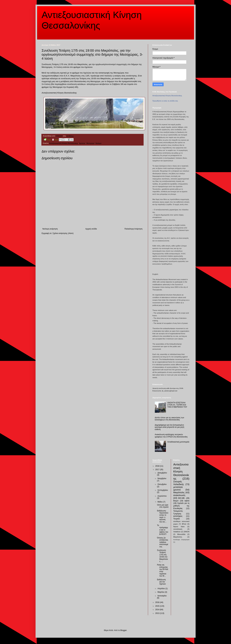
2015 (158, 606)
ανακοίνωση (179, 495)
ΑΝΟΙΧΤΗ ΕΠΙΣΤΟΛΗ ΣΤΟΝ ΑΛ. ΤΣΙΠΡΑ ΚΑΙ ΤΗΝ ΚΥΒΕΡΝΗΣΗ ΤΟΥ (177, 405)
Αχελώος (82, 143)
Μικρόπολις (179, 492)
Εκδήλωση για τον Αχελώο (161, 582)
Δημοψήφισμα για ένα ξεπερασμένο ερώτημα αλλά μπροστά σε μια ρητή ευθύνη (170, 427)
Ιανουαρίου (162, 596)
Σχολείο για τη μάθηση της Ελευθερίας (181, 506)
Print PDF (51, 139)
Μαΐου (160, 502)
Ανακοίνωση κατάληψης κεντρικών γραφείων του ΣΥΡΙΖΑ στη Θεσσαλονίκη (171, 436)
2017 (158, 470)
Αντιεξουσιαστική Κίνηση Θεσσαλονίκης (64, 143)
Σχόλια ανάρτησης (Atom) (63, 233)
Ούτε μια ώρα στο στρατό (163, 506)
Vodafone (177, 532)
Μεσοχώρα (90, 143)
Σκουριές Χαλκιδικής (179, 483)
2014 (158, 610)
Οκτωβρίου (162, 484)
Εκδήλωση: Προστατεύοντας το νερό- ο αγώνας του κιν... (163, 516)
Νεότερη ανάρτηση (50, 229)
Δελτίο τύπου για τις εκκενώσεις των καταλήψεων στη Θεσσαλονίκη (170, 419)
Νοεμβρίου (162, 478)
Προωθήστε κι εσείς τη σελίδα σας (165, 101)
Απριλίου (161, 589)
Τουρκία (177, 519)
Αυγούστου (162, 496)
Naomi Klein (179, 527)
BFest (184, 524)
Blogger (124, 630)
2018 (158, 466)
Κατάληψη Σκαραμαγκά (181, 540)
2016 (158, 602)
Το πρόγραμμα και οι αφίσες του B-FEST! (163, 530)
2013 (158, 613)
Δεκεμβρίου (162, 473)
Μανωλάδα (181, 534)
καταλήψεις (178, 516)
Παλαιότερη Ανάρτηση (134, 229)
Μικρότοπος (178, 537)
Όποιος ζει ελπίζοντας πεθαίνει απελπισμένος (163, 542)
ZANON (187, 532)
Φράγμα (98, 143)
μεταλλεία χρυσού (178, 488)
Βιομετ (176, 501)
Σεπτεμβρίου (163, 490)
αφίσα (187, 501)
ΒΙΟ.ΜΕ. (182, 498)
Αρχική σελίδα (91, 229)
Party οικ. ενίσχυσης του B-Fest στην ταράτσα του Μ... (162, 570)
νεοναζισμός (178, 529)
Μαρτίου (161, 592)
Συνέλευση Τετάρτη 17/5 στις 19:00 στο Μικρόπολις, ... (162, 556)
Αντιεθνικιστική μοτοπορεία (178, 442)
